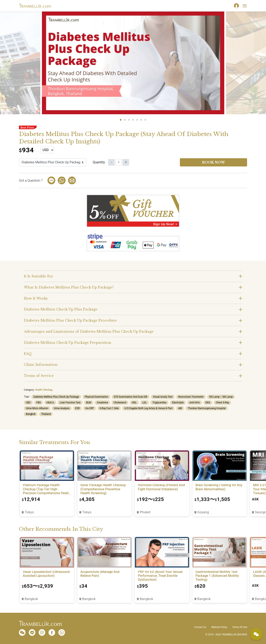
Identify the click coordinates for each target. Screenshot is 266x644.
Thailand (46, 414)
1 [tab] (121, 120)
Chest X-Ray (222, 403)
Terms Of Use (240, 627)
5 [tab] (137, 120)
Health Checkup (44, 390)
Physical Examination (96, 397)
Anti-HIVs (194, 403)
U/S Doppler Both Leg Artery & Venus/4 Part (148, 408)
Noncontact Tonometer (191, 397)
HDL (134, 403)
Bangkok (31, 414)
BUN (89, 403)
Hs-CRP (90, 408)
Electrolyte (178, 403)
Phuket (145, 512)
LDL (145, 403)
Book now (214, 162)
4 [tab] (133, 120)
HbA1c (50, 403)
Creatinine (102, 403)
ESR (77, 408)
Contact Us (200, 627)
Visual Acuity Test (163, 397)
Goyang (203, 512)
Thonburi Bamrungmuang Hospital (207, 408)
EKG (208, 403)
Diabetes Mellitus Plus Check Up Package (56, 397)
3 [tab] (129, 120)
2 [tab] (125, 120)
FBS (39, 403)
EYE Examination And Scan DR (131, 397)
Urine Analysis (62, 408)
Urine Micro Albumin (37, 408)
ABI (180, 408)
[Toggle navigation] (245, 6)
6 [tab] (141, 120)
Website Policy (219, 627)
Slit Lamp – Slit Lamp (221, 397)
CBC (28, 403)
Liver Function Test (70, 403)
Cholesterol (120, 403)
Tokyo (29, 512)
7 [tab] (145, 120)
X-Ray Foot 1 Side (109, 408)
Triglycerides (160, 403)
